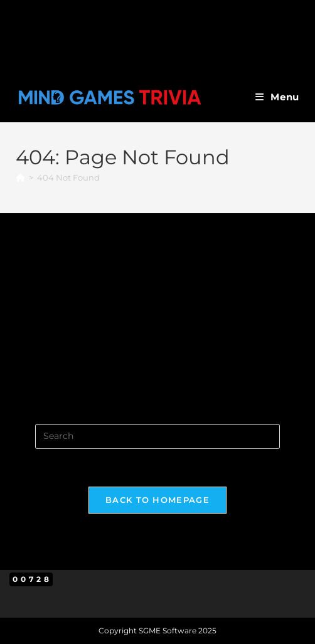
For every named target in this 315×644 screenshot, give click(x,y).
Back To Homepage (157, 500)
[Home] (20, 177)
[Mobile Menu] (277, 97)
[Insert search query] (157, 436)
